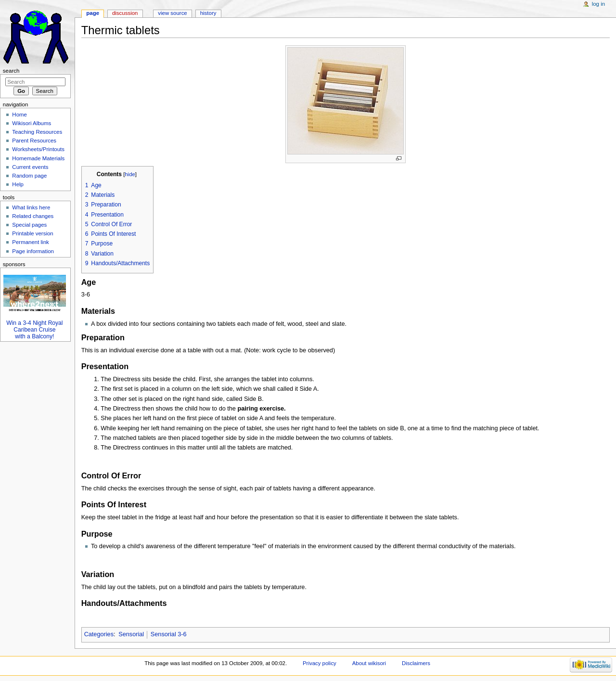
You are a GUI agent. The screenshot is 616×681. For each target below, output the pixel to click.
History (208, 13)
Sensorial (131, 634)
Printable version (32, 233)
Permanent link (30, 242)
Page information (33, 251)
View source (172, 13)
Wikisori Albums (32, 123)
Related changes (33, 216)
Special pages (29, 225)
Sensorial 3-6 (169, 634)
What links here (31, 207)
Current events (30, 167)
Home (19, 115)
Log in (598, 4)
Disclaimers (416, 663)
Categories (99, 634)
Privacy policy (320, 663)
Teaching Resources (37, 132)
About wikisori (369, 663)
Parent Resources (34, 141)
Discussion (125, 13)
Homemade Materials (38, 158)
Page (93, 13)
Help (18, 184)
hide (130, 174)
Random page (29, 176)
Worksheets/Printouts (38, 149)
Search (11, 71)
